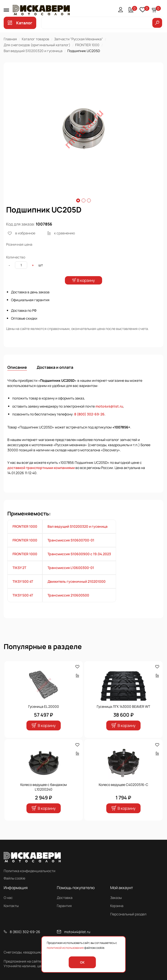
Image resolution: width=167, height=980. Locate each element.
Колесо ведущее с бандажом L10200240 (44, 796)
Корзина (117, 906)
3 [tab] (89, 200)
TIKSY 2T (19, 576)
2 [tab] (83, 200)
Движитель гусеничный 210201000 (77, 590)
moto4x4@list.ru (109, 415)
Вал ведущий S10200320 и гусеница (33, 51)
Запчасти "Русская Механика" (78, 39)
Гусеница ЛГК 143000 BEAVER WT (123, 715)
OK (82, 962)
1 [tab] (78, 200)
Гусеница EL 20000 (44, 715)
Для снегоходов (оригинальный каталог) (37, 45)
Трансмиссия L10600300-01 (71, 576)
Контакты (11, 906)
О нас (8, 898)
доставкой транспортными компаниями (41, 476)
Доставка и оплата (55, 376)
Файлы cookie (14, 878)
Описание (17, 376)
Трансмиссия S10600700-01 (71, 549)
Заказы (116, 898)
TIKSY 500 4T (23, 590)
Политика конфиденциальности (30, 871)
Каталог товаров (36, 39)
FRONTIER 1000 (87, 45)
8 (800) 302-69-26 (89, 423)
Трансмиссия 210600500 (68, 604)
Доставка (65, 898)
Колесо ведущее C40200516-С (123, 793)
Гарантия (64, 906)
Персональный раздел (128, 914)
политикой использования (65, 948)
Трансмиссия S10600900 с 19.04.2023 (79, 563)
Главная (10, 39)
